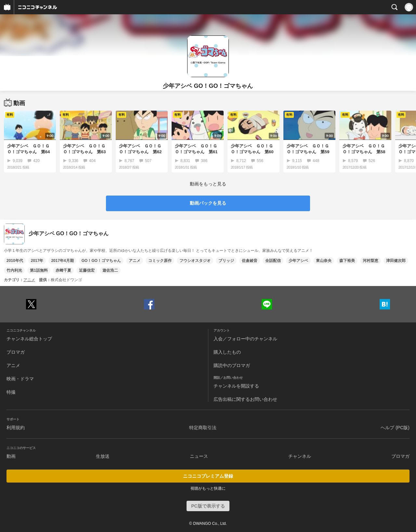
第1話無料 (39, 270)
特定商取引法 (203, 428)
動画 (11, 456)
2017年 (37, 261)
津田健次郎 (396, 261)
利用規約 (16, 428)
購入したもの (227, 352)
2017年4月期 (62, 261)
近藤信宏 (87, 270)
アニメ (135, 261)
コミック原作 (160, 261)
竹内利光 (14, 270)
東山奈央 (324, 261)
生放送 (103, 456)
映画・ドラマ (20, 379)
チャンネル (300, 456)
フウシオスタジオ (195, 261)
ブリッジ (226, 261)
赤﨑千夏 (63, 270)
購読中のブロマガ (232, 365)
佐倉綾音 (250, 261)
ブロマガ (16, 352)
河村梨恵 (370, 261)
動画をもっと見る (208, 184)
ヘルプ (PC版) (395, 428)
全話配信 (273, 261)
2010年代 (15, 261)
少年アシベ (298, 261)
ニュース (199, 456)
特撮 (11, 392)
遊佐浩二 (110, 270)
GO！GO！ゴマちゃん (101, 261)
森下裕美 (347, 261)
